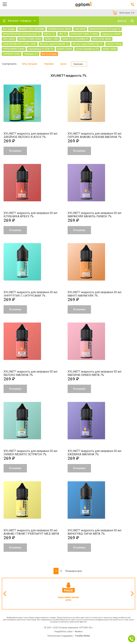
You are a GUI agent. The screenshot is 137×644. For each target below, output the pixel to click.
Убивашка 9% (31, 54)
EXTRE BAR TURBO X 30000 (84, 34)
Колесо (79, 632)
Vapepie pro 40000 (111, 34)
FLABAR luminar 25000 (59, 29)
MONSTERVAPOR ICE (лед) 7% (105, 29)
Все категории (49, 54)
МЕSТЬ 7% (50, 34)
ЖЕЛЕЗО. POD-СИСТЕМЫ (31, 29)
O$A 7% (63, 34)
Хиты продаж (30, 64)
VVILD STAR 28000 (102, 39)
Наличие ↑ (79, 64)
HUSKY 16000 (110, 49)
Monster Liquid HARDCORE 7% (88, 44)
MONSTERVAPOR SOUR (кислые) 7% (22, 34)
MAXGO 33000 (65, 49)
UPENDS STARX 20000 (30, 39)
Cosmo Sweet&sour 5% (87, 49)
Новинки (49, 64)
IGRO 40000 (9, 39)
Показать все (73, 571)
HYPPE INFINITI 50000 (14, 49)
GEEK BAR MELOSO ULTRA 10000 (20, 44)
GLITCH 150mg (114, 44)
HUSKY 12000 (52, 39)
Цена (63, 64)
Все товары (9, 29)
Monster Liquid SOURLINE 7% (54, 44)
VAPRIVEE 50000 (12, 54)
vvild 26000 (80, 29)
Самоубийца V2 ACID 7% (41, 49)
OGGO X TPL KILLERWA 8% (75, 39)
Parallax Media (83, 636)
